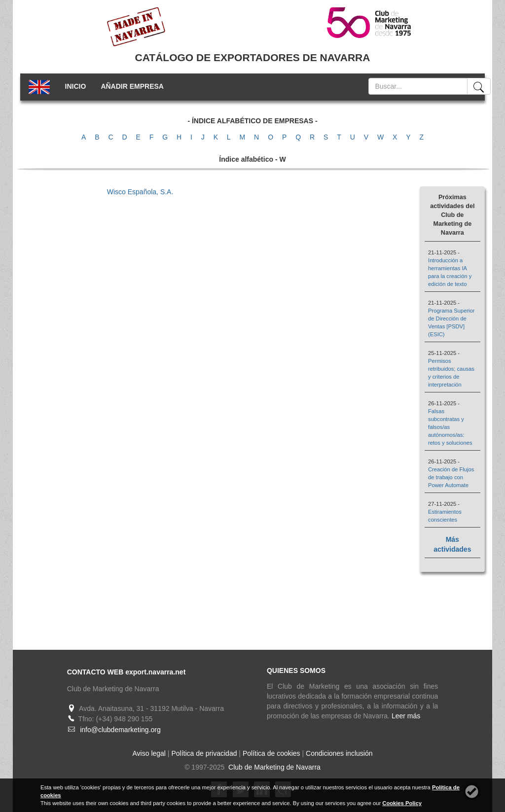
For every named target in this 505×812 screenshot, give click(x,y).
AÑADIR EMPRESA (132, 86)
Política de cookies (271, 753)
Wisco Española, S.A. (140, 192)
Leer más (406, 716)
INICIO (76, 86)
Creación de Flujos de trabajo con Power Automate (451, 477)
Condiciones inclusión (339, 753)
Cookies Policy (402, 803)
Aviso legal (149, 753)
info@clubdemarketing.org (120, 730)
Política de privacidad (204, 753)
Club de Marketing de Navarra (273, 767)
